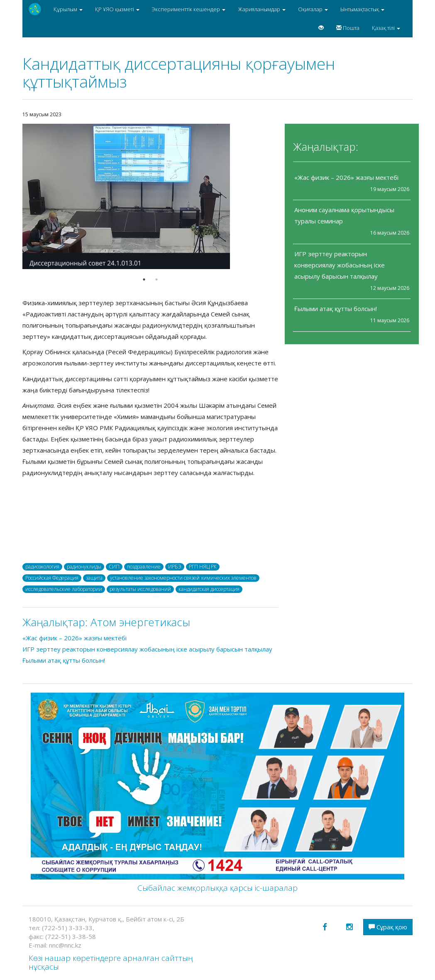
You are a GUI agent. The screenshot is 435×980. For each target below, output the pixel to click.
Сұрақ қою (388, 927)
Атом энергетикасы (140, 622)
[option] (150, 196)
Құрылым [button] (68, 9)
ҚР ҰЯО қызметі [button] (117, 9)
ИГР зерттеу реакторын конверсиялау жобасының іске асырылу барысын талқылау (340, 265)
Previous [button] (16, 196)
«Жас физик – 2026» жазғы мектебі (347, 177)
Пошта (348, 28)
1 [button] (144, 279)
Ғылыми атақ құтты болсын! (336, 309)
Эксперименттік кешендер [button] (189, 9)
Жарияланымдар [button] (262, 9)
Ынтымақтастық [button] (362, 9)
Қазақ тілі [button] (386, 28)
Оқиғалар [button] (313, 9)
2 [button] (156, 279)
